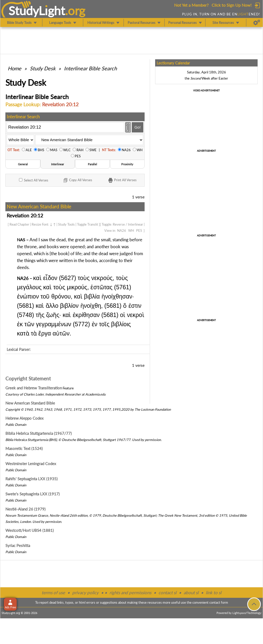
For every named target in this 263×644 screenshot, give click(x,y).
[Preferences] (257, 23)
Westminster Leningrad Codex (31, 464)
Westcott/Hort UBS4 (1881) (30, 530)
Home (15, 68)
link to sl (214, 593)
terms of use (53, 593)
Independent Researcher (63, 394)
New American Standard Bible (30, 403)
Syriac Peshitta (18, 545)
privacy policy (85, 593)
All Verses (34, 180)
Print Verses (122, 180)
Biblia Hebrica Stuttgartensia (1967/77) (39, 433)
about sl (191, 593)
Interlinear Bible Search (90, 68)
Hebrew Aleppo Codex (24, 418)
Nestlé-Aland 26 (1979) (25, 509)
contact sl (167, 593)
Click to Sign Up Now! (232, 5)
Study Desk (43, 68)
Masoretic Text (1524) (24, 448)
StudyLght (37, 11)
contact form (219, 602)
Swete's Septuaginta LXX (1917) (32, 494)
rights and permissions (130, 593)
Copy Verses (77, 180)
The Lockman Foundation (153, 409)
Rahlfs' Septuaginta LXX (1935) (31, 479)
